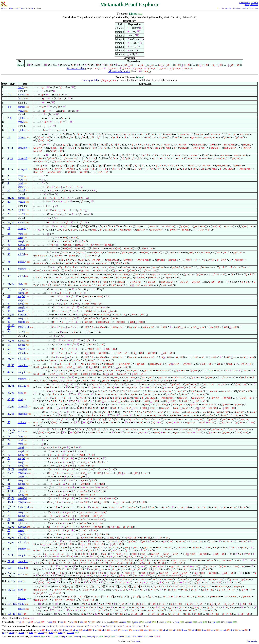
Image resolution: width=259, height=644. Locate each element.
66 (9, 422)
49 (9, 322)
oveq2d (21, 307)
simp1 (21, 293)
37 (9, 269)
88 (9, 543)
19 (9, 433)
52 (9, 341)
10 (9, 130)
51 (9, 359)
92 (13, 527)
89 (9, 527)
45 (9, 307)
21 (9, 198)
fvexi (20, 176)
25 (13, 210)
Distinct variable (76, 68)
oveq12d (22, 469)
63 (13, 399)
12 (9, 137)
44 (9, 304)
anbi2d (21, 254)
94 (9, 534)
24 (9, 210)
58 (13, 365)
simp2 (21, 300)
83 (13, 491)
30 (9, 399)
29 (9, 228)
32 (9, 241)
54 (9, 345)
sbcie (20, 284)
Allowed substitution (119, 71)
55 (9, 349)
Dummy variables (91, 80)
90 (9, 523)
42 (9, 296)
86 (13, 502)
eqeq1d (21, 245)
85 (9, 498)
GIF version (253, 8)
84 (9, 502)
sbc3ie (21, 431)
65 (13, 414)
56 (9, 353)
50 (9, 328)
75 (9, 506)
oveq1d (21, 241)
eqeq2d (21, 322)
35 (9, 254)
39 (13, 284)
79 (13, 506)
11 (13, 130)
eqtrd (20, 491)
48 (13, 325)
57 (13, 359)
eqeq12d (22, 314)
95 (13, 538)
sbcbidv (22, 422)
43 (9, 325)
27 (9, 223)
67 (13, 433)
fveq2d (21, 190)
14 (11, 158)
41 (9, 386)
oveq (20, 237)
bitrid (20, 393)
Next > (255, 3)
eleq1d (21, 289)
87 (9, 509)
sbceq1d (22, 137)
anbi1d (21, 248)
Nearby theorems (251, 5)
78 (13, 473)
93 (9, 538)
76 (9, 473)
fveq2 (20, 87)
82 (9, 491)
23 (9, 414)
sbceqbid (22, 148)
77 (13, 469)
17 (9, 430)
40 (9, 393)
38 (9, 276)
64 (13, 406)
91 (13, 523)
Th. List (30, 8)
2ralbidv (22, 262)
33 (9, 245)
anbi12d (22, 359)
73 (9, 455)
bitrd (20, 399)
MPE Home (21, 8)
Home (11, 8)
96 (13, 543)
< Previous (244, 3)
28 (13, 223)
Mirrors (4, 8)
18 (13, 430)
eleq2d (21, 296)
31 (9, 284)
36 (9, 262)
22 (13, 198)
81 (9, 484)
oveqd (21, 304)
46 (9, 314)
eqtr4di (21, 95)
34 (9, 248)
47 (13, 314)
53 (13, 341)
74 (9, 458)
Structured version (225, 8)
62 (13, 393)
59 (13, 372)
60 (9, 379)
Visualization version (240, 8)
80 (9, 480)
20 (9, 190)
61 (13, 386)
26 (9, 406)
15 (11, 169)
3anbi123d (23, 327)
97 (9, 549)
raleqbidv (22, 365)
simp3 (21, 187)
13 (11, 148)
